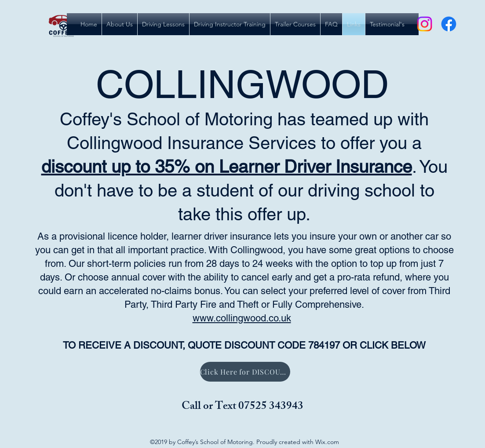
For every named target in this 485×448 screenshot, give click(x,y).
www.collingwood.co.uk (242, 318)
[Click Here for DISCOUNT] (245, 372)
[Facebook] (449, 24)
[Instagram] (425, 24)
